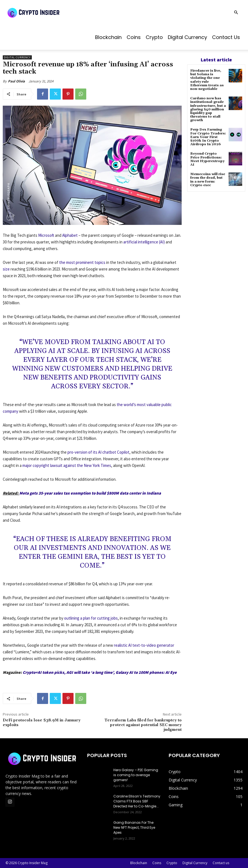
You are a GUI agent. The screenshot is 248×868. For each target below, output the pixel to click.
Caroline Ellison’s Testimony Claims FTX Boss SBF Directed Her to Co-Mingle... (137, 801)
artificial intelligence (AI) (144, 242)
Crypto (154, 37)
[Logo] (47, 12)
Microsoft (46, 235)
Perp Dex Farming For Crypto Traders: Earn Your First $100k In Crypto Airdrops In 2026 (208, 137)
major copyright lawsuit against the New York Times (67, 465)
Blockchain (108, 37)
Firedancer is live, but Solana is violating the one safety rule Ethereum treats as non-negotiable (207, 80)
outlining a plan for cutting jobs (91, 618)
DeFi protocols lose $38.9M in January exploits (42, 723)
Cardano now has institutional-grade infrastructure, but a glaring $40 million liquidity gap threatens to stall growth (208, 109)
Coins (134, 37)
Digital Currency (187, 37)
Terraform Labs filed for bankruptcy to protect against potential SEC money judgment (143, 725)
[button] (236, 13)
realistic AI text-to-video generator (144, 645)
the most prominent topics (82, 262)
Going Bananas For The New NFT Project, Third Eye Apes (134, 827)
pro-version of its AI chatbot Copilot (98, 452)
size (6, 269)
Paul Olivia (16, 81)
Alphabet (70, 235)
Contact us (226, 37)
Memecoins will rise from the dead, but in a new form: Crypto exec (208, 180)
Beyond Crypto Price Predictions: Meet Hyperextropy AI (207, 159)
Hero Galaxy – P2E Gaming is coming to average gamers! (136, 775)
